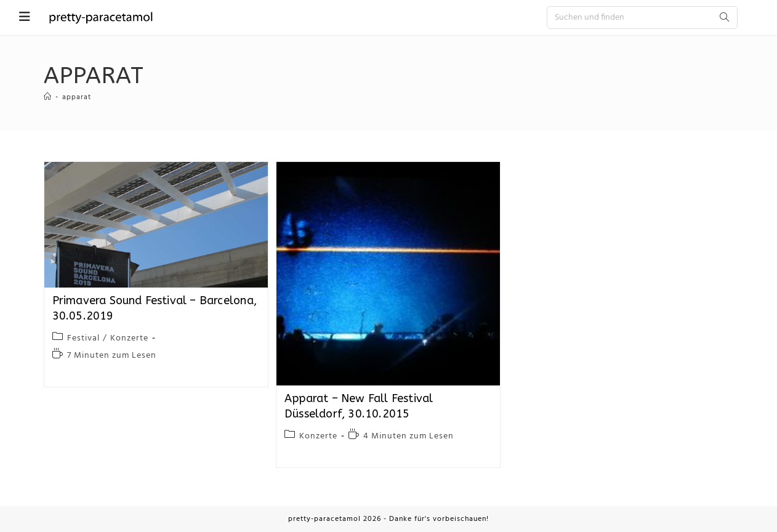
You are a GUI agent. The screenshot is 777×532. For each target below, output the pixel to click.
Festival (83, 338)
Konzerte (129, 338)
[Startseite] (48, 97)
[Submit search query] (725, 18)
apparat (77, 97)
